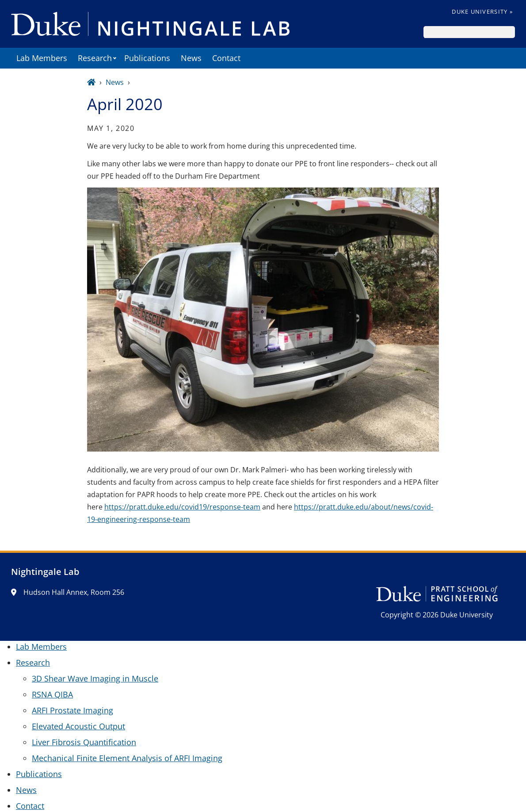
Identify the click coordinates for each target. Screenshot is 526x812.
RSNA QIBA (52, 694)
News (191, 58)
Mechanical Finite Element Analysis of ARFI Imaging (127, 758)
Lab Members (42, 58)
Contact (226, 58)
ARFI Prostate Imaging (72, 710)
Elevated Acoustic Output (78, 726)
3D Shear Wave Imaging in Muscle (95, 678)
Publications (147, 58)
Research (95, 58)
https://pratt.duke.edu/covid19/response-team (182, 507)
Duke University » (482, 11)
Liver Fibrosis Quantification (84, 742)
